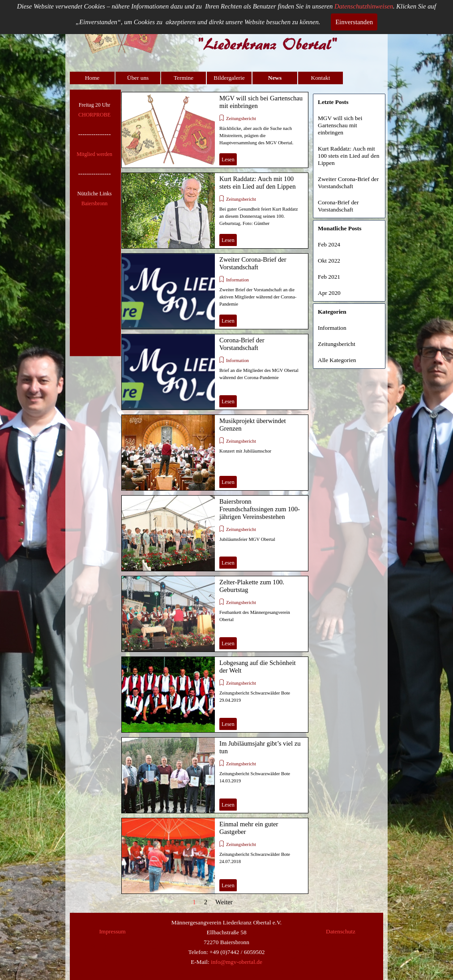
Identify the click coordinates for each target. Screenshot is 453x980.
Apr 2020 (329, 293)
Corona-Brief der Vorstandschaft (242, 344)
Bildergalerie (229, 78)
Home (92, 78)
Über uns (138, 78)
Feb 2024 (329, 244)
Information (237, 280)
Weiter (224, 902)
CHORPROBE (94, 115)
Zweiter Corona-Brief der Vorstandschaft (253, 263)
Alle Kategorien (337, 360)
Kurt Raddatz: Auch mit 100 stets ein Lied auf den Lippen (258, 183)
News (275, 78)
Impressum (112, 931)
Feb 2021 (329, 277)
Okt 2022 (329, 261)
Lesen (228, 160)
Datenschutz (341, 931)
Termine (184, 78)
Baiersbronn (95, 203)
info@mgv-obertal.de (237, 962)
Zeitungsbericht (241, 119)
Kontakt (321, 78)
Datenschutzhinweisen (364, 6)
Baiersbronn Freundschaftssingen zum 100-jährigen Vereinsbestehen (260, 509)
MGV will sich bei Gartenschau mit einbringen (340, 125)
